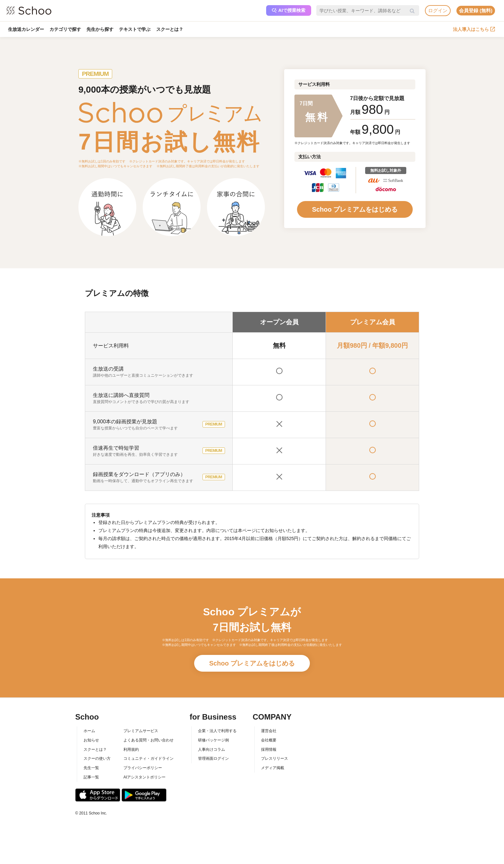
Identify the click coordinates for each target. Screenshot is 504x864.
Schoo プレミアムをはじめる (355, 209)
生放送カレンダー (26, 29)
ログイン (438, 10)
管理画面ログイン (213, 758)
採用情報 (269, 749)
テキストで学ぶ (136, 29)
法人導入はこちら (474, 29)
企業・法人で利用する (217, 731)
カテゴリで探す (66, 29)
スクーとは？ (171, 29)
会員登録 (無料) (476, 10)
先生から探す (101, 29)
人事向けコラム (212, 749)
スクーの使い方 (97, 758)
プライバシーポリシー (143, 768)
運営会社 (269, 731)
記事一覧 (91, 777)
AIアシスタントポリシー (144, 777)
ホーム (89, 731)
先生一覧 (91, 768)
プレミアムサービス (141, 731)
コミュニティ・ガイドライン (148, 758)
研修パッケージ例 (213, 740)
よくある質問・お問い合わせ (148, 740)
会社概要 (269, 740)
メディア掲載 (273, 768)
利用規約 (131, 749)
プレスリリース (274, 758)
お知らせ (91, 740)
